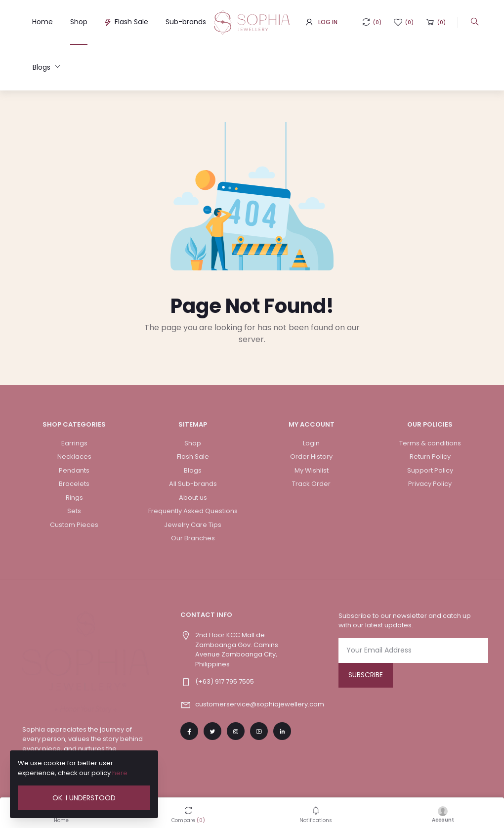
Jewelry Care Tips (193, 525)
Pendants (74, 470)
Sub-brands (186, 22)
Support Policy (430, 470)
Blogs (42, 67)
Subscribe (366, 675)
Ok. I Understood (84, 798)
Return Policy (430, 457)
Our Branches (193, 538)
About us (193, 498)
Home (42, 22)
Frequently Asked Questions (193, 511)
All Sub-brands (193, 484)
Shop (79, 22)
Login (311, 443)
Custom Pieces (74, 525)
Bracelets (74, 484)
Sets (74, 511)
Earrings (74, 443)
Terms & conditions (430, 443)
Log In (328, 22)
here (120, 773)
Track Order (311, 484)
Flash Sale (126, 22)
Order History (311, 457)
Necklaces (74, 457)
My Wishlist (312, 470)
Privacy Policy (430, 484)
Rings (74, 498)
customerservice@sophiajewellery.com (260, 704)
